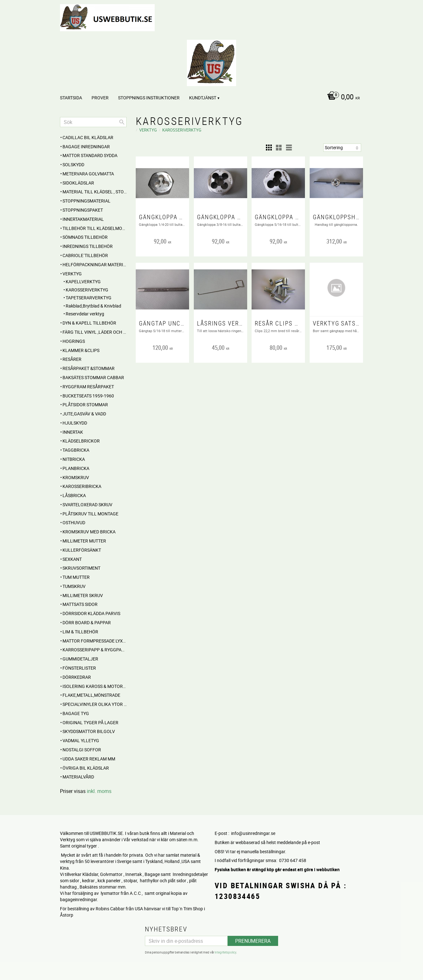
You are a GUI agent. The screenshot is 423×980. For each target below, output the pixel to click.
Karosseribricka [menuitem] (82, 486)
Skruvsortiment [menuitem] (81, 568)
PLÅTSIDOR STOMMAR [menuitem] (85, 405)
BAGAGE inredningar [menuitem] (86, 147)
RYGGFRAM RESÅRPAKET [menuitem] (88, 387)
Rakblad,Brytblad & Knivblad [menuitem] (93, 306)
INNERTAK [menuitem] (73, 432)
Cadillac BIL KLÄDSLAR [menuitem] (88, 137)
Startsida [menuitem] (71, 98)
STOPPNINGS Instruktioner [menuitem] (149, 98)
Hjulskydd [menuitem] (75, 423)
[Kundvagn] (342, 97)
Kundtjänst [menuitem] (203, 98)
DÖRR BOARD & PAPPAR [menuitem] (87, 622)
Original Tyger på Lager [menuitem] (90, 722)
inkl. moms (99, 791)
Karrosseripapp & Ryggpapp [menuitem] (95, 650)
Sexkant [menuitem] (72, 559)
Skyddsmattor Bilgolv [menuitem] (89, 731)
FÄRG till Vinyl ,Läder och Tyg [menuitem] (95, 332)
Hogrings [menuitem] (74, 341)
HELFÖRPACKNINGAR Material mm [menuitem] (95, 264)
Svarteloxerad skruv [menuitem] (87, 505)
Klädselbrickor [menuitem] (81, 441)
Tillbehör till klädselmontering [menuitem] (95, 228)
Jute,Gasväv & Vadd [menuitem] (84, 414)
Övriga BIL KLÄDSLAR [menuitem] (86, 768)
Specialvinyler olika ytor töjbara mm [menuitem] (95, 704)
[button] (269, 148)
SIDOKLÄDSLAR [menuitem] (78, 183)
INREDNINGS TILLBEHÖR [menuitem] (88, 246)
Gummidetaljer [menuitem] (80, 659)
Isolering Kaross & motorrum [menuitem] (95, 686)
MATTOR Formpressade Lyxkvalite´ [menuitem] (95, 641)
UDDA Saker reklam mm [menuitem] (89, 759)
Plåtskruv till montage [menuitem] (90, 514)
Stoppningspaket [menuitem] (83, 210)
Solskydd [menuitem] (73, 164)
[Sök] (122, 122)
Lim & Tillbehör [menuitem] (80, 632)
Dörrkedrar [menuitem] (77, 677)
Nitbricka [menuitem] (74, 459)
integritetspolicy (225, 952)
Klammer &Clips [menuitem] (81, 350)
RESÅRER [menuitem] (72, 359)
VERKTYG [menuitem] (72, 274)
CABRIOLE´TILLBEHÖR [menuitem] (85, 255)
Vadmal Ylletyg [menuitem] (81, 740)
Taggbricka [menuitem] (76, 450)
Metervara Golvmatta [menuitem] (88, 174)
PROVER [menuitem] (100, 98)
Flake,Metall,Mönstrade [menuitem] (91, 695)
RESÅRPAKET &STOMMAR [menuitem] (89, 368)
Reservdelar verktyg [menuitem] (85, 314)
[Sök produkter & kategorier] (93, 122)
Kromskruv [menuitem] (76, 477)
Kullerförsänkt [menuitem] (82, 550)
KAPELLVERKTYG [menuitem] (83, 282)
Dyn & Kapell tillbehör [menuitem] (89, 323)
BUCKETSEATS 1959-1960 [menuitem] (88, 396)
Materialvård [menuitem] (78, 777)
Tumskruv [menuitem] (74, 586)
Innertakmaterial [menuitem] (83, 219)
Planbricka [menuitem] (76, 468)
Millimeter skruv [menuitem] (83, 595)
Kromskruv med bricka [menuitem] (89, 532)
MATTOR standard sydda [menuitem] (90, 155)
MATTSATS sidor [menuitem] (80, 604)
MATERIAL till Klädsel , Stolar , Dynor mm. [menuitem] (95, 192)
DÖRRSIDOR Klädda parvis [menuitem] (91, 613)
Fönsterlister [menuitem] (79, 668)
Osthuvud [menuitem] (74, 522)
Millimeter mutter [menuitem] (84, 541)
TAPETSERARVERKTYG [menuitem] (89, 298)
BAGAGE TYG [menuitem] (76, 713)
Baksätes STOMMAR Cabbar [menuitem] (93, 377)
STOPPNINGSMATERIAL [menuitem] (86, 201)
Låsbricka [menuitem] (74, 495)
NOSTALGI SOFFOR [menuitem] (82, 750)
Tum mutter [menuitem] (76, 577)
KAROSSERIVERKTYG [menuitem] (87, 290)
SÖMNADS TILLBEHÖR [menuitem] (85, 237)
